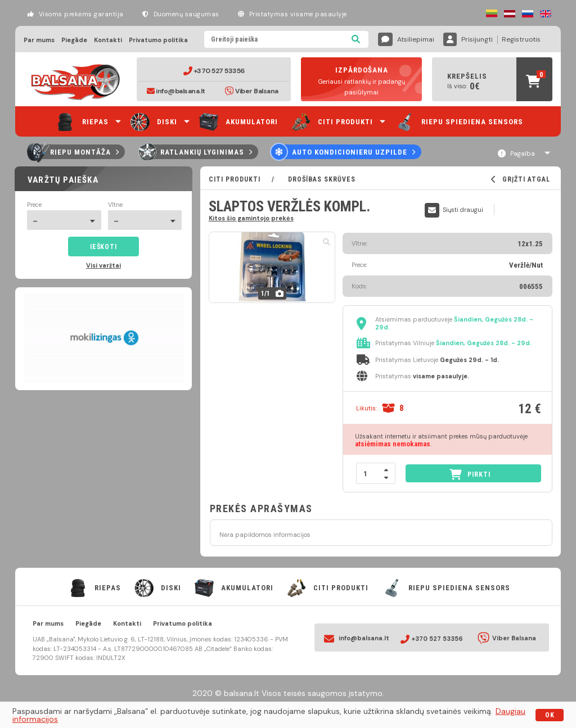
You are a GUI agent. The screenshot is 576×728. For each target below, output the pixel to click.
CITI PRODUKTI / (247, 179)
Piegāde (74, 40)
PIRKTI (470, 474)
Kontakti (108, 40)
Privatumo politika (158, 40)
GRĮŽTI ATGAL (521, 179)
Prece (34, 205)
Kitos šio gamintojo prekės (251, 218)
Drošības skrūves (321, 179)
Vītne (115, 205)
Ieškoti (103, 247)
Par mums (39, 40)
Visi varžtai (103, 266)
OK (550, 715)
